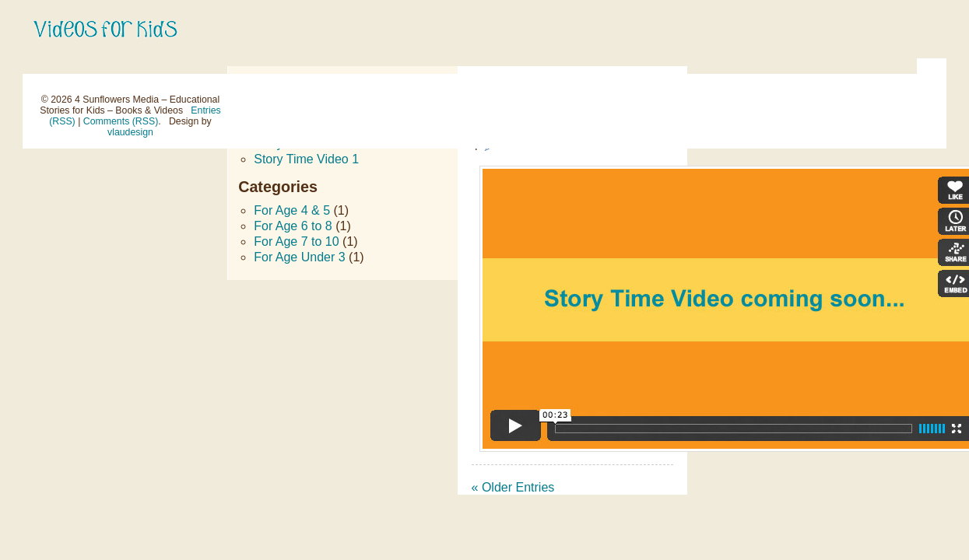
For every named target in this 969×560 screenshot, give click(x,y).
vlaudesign (130, 132)
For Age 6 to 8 (293, 226)
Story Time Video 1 (306, 159)
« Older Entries (513, 487)
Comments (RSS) (121, 121)
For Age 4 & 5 (292, 210)
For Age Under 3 (299, 257)
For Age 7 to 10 (296, 241)
